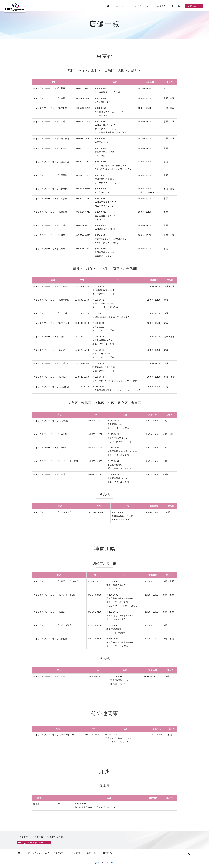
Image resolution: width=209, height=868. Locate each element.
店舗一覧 (176, 6)
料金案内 (161, 6)
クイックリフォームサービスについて (133, 6)
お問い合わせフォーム (35, 843)
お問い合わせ (194, 6)
